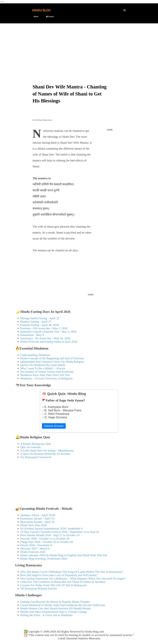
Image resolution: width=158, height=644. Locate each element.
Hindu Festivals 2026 (33, 552)
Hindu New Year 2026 (34, 525)
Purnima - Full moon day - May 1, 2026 (44, 328)
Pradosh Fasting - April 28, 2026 (40, 325)
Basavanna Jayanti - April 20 (37, 522)
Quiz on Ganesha (30, 447)
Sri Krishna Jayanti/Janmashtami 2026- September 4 (51, 528)
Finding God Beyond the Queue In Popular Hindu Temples (55, 602)
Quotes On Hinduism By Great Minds (43, 365)
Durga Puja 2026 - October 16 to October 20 (47, 542)
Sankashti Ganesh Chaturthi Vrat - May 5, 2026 (48, 332)
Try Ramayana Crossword (36, 457)
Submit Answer (54, 426)
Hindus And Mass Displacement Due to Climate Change (54, 612)
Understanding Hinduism (35, 355)
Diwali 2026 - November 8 (36, 545)
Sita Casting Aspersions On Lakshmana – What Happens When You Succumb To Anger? (73, 578)
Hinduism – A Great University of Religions (46, 378)
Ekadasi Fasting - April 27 (36, 322)
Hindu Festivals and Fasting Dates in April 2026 (49, 342)
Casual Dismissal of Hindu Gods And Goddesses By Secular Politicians (63, 605)
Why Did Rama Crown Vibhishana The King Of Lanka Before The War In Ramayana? (72, 572)
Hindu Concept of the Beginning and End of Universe (52, 358)
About (35, 16)
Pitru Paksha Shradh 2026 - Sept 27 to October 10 (50, 535)
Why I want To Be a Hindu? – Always (43, 368)
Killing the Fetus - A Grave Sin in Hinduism (46, 615)
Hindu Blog (41, 10)
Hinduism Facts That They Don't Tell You (45, 375)
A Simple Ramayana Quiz (36, 444)
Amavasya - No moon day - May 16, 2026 (45, 338)
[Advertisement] (79, 44)
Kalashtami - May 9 (32, 335)
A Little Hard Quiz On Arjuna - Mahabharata (47, 450)
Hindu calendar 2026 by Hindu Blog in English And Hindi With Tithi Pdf (64, 555)
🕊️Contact (48, 16)
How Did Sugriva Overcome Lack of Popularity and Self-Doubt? (59, 575)
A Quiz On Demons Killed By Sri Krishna (45, 454)
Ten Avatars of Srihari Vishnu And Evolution (47, 372)
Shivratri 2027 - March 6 (35, 549)
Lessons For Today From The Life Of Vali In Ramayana (53, 585)
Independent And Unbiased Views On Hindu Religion (52, 362)
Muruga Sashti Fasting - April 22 (40, 318)
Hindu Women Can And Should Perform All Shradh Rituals (56, 608)
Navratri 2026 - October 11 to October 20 (45, 539)
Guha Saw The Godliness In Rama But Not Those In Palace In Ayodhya (63, 582)
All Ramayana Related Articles (39, 588)
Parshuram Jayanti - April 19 (37, 518)
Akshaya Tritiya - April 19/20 (38, 515)
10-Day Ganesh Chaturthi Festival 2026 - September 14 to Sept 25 (60, 532)
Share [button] (110, 130)
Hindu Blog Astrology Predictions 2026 (44, 559)
